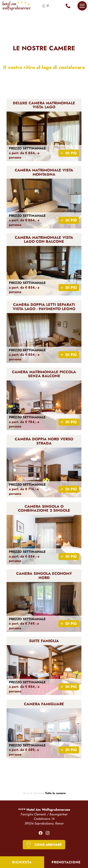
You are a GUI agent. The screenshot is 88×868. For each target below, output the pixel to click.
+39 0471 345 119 (68, 6)
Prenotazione (66, 862)
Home (26, 793)
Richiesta (22, 862)
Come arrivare (48, 845)
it (48, 6)
